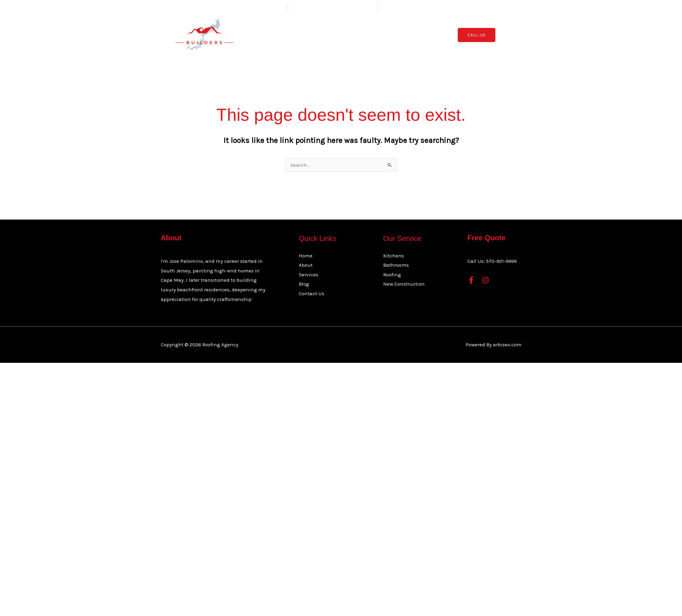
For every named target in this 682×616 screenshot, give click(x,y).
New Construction (404, 284)
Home (296, 35)
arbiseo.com (507, 344)
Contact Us (399, 35)
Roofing (392, 275)
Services (345, 35)
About (318, 35)
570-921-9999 (501, 261)
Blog (373, 35)
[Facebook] (471, 280)
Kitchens (394, 256)
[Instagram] (485, 280)
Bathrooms (396, 265)
